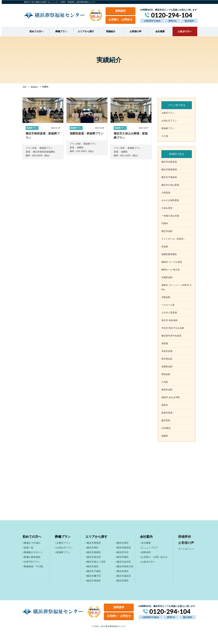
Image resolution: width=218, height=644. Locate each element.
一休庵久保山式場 (170, 215)
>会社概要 (145, 543)
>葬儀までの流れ (31, 543)
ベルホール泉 (168, 305)
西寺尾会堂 (167, 358)
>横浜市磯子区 (93, 576)
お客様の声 (134, 31)
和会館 (165, 246)
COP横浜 (166, 428)
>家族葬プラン (63, 552)
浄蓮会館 (166, 297)
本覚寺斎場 (167, 351)
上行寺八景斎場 (169, 312)
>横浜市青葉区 (93, 543)
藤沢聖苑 (166, 420)
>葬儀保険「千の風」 (34, 566)
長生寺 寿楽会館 (169, 320)
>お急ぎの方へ (148, 561)
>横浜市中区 (122, 552)
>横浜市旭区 (92, 547)
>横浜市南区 (122, 557)
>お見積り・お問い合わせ (154, 557)
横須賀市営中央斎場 (171, 335)
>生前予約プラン (31, 561)
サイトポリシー (186, 549)
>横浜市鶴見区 (123, 547)
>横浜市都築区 (93, 552)
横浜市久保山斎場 (170, 185)
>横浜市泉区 (92, 566)
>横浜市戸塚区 (93, 571)
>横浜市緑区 (122, 571)
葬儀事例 (184, 536)
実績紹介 (109, 31)
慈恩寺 (165, 405)
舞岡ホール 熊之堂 (170, 269)
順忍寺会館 (167, 231)
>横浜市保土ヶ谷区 (96, 561)
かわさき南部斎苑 (170, 200)
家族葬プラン (168, 128)
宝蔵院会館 (167, 277)
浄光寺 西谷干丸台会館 (173, 328)
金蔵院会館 (167, 366)
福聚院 (165, 436)
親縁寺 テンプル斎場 (172, 262)
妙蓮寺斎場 (167, 412)
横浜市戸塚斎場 (169, 177)
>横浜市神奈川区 (124, 566)
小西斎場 (166, 192)
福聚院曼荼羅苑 (169, 254)
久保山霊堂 (167, 208)
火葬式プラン (168, 113)
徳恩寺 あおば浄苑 (170, 397)
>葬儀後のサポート (33, 552)
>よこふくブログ (149, 547)
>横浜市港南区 (93, 580)
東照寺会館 (167, 389)
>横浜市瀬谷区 (123, 576)
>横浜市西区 (122, 580)
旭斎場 (165, 343)
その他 (165, 136)
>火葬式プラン (63, 543)
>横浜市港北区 (93, 557)
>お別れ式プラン (64, 547)
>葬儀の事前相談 (31, 557)
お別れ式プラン (169, 120)
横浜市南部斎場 (169, 169)
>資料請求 (145, 552)
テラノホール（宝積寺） (173, 239)
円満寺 (165, 223)
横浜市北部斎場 (169, 161)
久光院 (165, 382)
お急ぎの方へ (183, 31)
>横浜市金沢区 (123, 561)
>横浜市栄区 (122, 543)
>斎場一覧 (28, 547)
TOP (24, 86)
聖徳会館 (166, 374)
